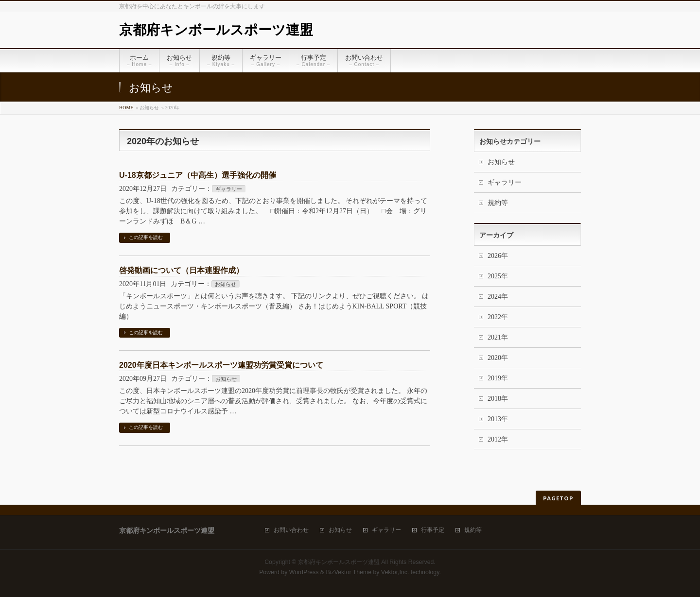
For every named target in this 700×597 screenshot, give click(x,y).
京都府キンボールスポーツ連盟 (216, 30)
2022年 (498, 317)
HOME (126, 108)
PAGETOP (558, 498)
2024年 (498, 297)
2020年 (498, 358)
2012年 (498, 439)
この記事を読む (146, 237)
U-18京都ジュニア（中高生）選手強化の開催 (198, 175)
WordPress (304, 572)
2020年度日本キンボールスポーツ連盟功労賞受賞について (221, 365)
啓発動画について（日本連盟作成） (181, 270)
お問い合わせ (291, 530)
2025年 (498, 276)
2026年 (498, 256)
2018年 (498, 399)
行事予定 (433, 530)
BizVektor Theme (349, 572)
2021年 (498, 337)
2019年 (498, 378)
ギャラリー (229, 189)
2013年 (498, 419)
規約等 (498, 203)
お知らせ (226, 284)
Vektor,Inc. (395, 572)
